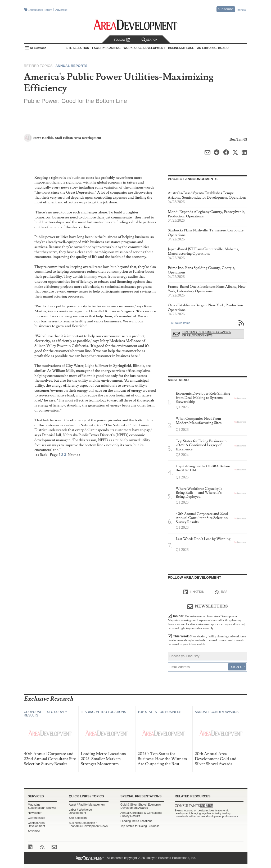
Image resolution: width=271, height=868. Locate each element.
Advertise (61, 10)
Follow (122, 40)
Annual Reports (71, 66)
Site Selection (78, 818)
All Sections (38, 48)
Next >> (74, 455)
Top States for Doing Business (140, 826)
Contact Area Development (36, 824)
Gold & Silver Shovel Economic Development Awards (141, 806)
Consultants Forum (40, 10)
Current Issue (37, 818)
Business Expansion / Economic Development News (88, 824)
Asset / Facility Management (87, 805)
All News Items (181, 323)
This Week (207, 640)
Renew (241, 10)
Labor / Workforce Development (80, 811)
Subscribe (226, 9)
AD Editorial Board (213, 48)
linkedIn (194, 592)
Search (150, 40)
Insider (207, 622)
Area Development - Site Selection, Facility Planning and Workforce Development (136, 25)
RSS (221, 592)
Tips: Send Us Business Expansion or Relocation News (207, 334)
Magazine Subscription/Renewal (42, 806)
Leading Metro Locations (136, 821)
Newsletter (35, 813)
